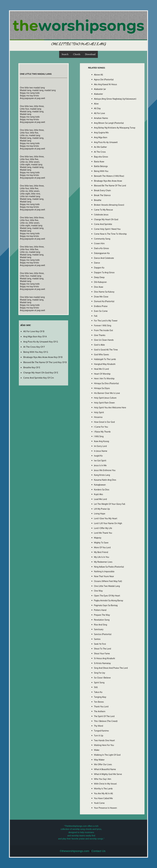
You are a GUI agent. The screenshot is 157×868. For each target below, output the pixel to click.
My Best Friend (101, 552)
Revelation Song (102, 620)
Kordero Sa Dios (102, 489)
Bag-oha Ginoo (101, 157)
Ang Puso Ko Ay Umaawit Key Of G (41, 342)
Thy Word (99, 726)
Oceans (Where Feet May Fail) (108, 581)
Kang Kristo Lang (102, 475)
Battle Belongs (101, 166)
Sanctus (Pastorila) (103, 634)
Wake (97, 750)
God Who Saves (102, 354)
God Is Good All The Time (106, 350)
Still (96, 687)
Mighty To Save (101, 542)
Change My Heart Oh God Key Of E (41, 373)
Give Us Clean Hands (104, 340)
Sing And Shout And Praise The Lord (111, 668)
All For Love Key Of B (34, 331)
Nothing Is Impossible (104, 571)
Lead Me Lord (100, 499)
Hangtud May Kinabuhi (105, 364)
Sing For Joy (100, 673)
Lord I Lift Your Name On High (108, 523)
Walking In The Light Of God (107, 755)
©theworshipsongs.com (74, 851)
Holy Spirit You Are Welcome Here (110, 407)
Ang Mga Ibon (101, 137)
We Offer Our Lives (103, 764)
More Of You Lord (102, 547)
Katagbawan (100, 485)
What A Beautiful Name (105, 769)
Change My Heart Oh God (106, 219)
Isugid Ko (98, 456)
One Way (98, 591)
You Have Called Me (103, 798)
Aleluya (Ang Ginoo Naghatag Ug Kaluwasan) (115, 99)
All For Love (100, 113)
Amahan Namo (101, 118)
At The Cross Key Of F (34, 347)
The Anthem (100, 711)
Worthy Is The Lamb (103, 788)
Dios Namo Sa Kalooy (104, 292)
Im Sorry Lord (100, 446)
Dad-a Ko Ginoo (101, 248)
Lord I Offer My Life (103, 528)
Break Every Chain (102, 190)
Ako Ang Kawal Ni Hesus (106, 84)
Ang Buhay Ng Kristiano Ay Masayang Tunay (115, 128)
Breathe (98, 200)
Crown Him (99, 243)
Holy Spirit (99, 412)
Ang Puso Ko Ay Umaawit (106, 142)
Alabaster (99, 94)
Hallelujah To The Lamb (105, 359)
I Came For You (101, 427)
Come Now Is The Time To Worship (110, 234)
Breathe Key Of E (32, 367)
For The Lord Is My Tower (106, 321)
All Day (97, 108)
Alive (96, 104)
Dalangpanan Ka (102, 253)
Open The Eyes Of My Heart (107, 596)
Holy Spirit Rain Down (104, 403)
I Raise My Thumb (102, 432)
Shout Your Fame (102, 653)
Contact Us (99, 851)
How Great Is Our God (104, 422)
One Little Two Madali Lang (107, 586)
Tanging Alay (100, 697)
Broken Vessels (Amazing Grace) (109, 205)
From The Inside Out (104, 330)
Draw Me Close (101, 297)
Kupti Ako (99, 494)
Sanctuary (99, 629)
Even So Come (101, 311)
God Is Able (99, 345)
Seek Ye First (100, 644)
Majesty (98, 538)
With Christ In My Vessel (105, 784)
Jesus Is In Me (100, 465)
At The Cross (100, 152)
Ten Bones (99, 702)
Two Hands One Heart (104, 740)
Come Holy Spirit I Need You (107, 229)
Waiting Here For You (104, 745)
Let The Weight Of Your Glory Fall (110, 504)
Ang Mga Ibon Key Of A (35, 336)
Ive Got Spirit (100, 460)
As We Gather (100, 147)
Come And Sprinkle (103, 224)
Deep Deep (99, 277)
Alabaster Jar (100, 89)
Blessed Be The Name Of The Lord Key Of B (45, 362)
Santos (97, 639)
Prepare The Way (102, 615)
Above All (99, 75)
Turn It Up (99, 735)
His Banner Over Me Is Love (107, 393)
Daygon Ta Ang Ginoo (104, 272)
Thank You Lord (101, 706)
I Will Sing (99, 436)
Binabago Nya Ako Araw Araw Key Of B (43, 357)
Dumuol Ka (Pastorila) (104, 301)
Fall (96, 316)
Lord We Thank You (103, 533)
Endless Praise (101, 306)
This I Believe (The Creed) (106, 721)
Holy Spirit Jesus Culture (105, 398)
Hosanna (98, 417)
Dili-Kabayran (100, 282)
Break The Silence (102, 195)
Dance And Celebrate (104, 258)
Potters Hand (100, 610)
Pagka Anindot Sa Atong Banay (109, 600)
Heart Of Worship (102, 374)
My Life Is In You (102, 557)
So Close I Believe (102, 678)
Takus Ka (98, 692)
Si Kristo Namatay (102, 663)
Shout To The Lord (103, 649)
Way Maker (99, 760)
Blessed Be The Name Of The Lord (110, 185)
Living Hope (100, 513)
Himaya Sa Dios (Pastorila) (106, 383)
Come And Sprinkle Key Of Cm (38, 378)
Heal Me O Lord (101, 369)
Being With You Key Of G (36, 352)
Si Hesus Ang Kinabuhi (105, 658)
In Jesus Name (101, 451)
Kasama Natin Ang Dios (105, 480)
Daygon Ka (99, 267)
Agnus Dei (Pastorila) (104, 79)
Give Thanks (100, 335)
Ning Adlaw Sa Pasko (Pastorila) (109, 567)
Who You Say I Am (103, 779)
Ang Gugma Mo (101, 132)
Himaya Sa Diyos (102, 388)
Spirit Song (99, 682)
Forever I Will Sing (103, 325)
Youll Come (99, 803)
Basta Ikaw (99, 161)
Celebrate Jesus (101, 214)
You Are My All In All (104, 793)
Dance (97, 263)
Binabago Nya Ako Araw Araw (108, 181)
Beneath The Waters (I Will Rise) (109, 176)
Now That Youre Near (104, 576)
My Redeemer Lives (103, 562)
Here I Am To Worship (104, 378)
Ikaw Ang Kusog (102, 441)
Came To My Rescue (103, 210)
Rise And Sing (101, 625)
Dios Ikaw (99, 287)
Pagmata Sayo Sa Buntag (106, 605)
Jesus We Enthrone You (105, 470)
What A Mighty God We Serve (108, 774)
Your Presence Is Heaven (106, 808)
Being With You (101, 171)
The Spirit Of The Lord (104, 716)
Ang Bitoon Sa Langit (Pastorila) (109, 123)
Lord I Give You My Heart (106, 518)
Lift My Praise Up (102, 509)
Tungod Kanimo (101, 731)
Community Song (102, 239)
